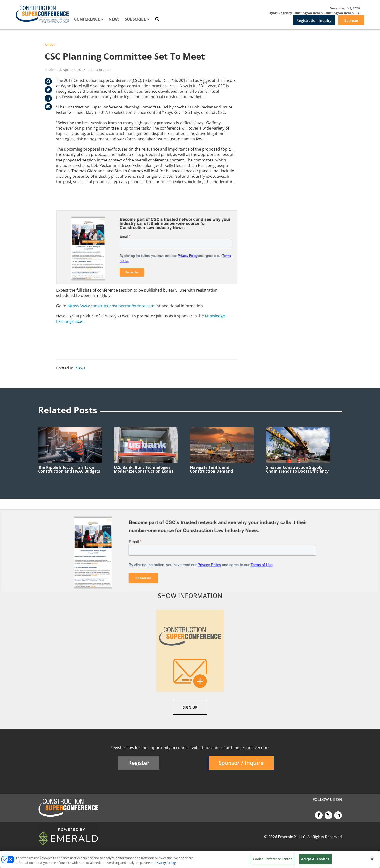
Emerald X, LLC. (292, 837)
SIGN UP (190, 707)
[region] (190, 859)
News (50, 45)
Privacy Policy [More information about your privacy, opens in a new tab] (165, 863)
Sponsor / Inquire (241, 763)
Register (139, 763)
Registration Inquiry (314, 20)
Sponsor (351, 20)
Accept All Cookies (315, 859)
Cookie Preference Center (273, 859)
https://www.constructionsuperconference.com (111, 306)
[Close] (372, 859)
